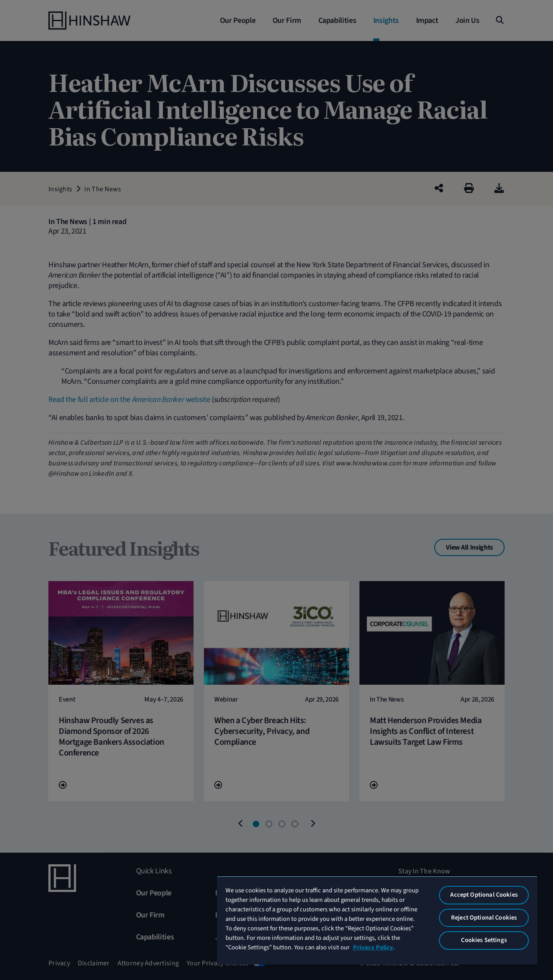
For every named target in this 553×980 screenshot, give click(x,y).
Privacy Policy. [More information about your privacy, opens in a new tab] (374, 947)
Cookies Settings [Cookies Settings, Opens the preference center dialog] (484, 940)
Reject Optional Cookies (484, 918)
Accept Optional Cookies (484, 895)
